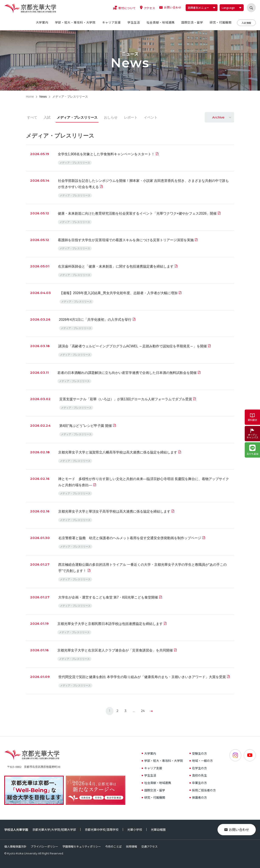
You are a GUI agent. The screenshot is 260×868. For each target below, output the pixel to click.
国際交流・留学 (153, 790)
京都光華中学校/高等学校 (102, 830)
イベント (151, 118)
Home (30, 97)
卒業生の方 (198, 783)
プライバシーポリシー (44, 846)
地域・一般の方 (201, 761)
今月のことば (113, 846)
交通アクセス (149, 846)
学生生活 (149, 775)
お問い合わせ (237, 830)
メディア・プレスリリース (77, 118)
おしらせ (111, 118)
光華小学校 (135, 830)
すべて (32, 118)
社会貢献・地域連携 (156, 783)
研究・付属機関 (153, 797)
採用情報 (131, 846)
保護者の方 (198, 797)
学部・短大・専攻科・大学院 (162, 761)
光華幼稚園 (158, 830)
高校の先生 (198, 775)
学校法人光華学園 (16, 830)
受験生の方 (198, 753)
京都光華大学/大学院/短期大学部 (54, 830)
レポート (131, 118)
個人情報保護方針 (15, 846)
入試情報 (246, 23)
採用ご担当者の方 (203, 790)
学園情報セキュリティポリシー (82, 846)
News (43, 97)
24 (143, 711)
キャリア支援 (152, 768)
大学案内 (149, 753)
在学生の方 (198, 768)
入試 (47, 118)
